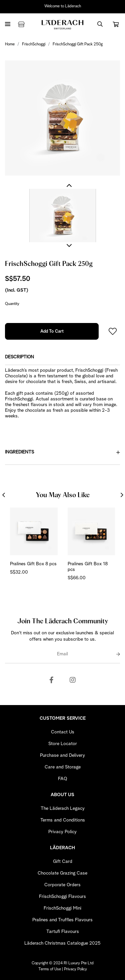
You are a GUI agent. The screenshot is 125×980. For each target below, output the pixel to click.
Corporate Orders (62, 885)
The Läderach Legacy (63, 808)
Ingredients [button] (62, 452)
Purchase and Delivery (62, 755)
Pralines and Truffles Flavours (62, 920)
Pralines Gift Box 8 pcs (33, 564)
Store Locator (63, 744)
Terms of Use (50, 969)
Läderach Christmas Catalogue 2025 (62, 943)
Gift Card (63, 862)
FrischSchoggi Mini (62, 908)
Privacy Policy (62, 832)
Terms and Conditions (63, 820)
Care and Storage (63, 767)
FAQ (62, 779)
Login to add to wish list (113, 331)
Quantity (12, 304)
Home (10, 44)
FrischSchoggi (34, 44)
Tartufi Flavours (63, 932)
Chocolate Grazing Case (62, 873)
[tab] (62, 357)
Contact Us (63, 732)
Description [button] (19, 357)
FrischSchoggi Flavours (62, 897)
